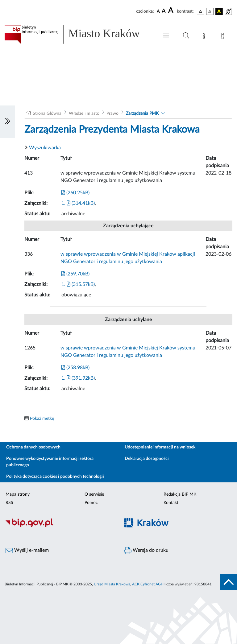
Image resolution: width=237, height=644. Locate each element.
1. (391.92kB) (78, 378)
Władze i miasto (84, 114)
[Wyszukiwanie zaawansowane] (186, 36)
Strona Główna (47, 114)
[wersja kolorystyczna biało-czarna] (210, 11)
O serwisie (94, 494)
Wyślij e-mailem (27, 551)
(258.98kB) (75, 368)
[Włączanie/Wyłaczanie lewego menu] (7, 122)
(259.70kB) (75, 274)
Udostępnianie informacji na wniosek (160, 447)
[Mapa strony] (206, 37)
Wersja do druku (146, 551)
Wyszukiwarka (45, 148)
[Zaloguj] (224, 37)
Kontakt (171, 503)
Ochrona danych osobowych (33, 447)
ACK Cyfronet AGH (148, 584)
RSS (9, 503)
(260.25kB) (75, 193)
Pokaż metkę (42, 419)
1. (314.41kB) (78, 203)
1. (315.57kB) (78, 284)
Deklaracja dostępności (147, 459)
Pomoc (91, 503)
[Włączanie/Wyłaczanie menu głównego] (166, 37)
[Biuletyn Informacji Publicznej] (59, 526)
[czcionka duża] (172, 10)
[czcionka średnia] (164, 11)
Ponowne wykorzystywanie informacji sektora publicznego (50, 462)
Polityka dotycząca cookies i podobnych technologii (55, 477)
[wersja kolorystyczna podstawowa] (201, 11)
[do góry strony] (229, 582)
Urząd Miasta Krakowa (112, 584)
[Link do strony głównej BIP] (78, 34)
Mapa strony (18, 494)
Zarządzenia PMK (142, 114)
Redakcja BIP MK (180, 494)
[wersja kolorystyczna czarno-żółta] (219, 11)
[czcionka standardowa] (158, 11)
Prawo (112, 114)
